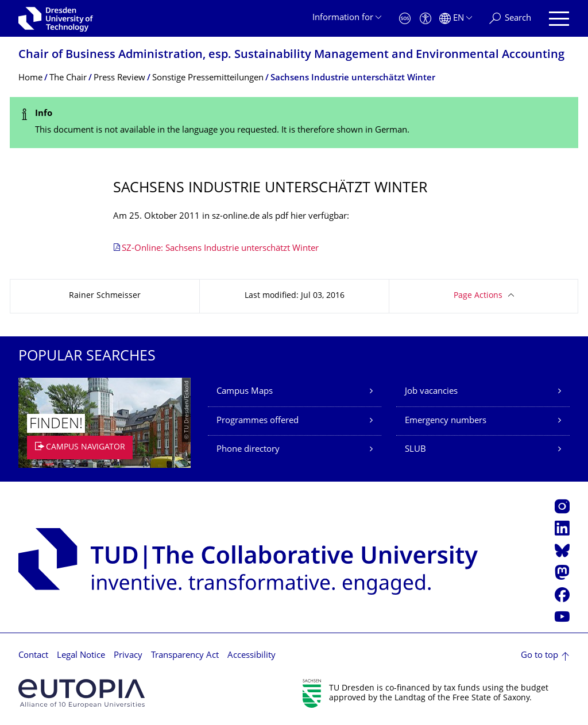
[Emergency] (405, 19)
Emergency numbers (446, 421)
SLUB (415, 450)
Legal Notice (81, 656)
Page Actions (478, 296)
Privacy (128, 656)
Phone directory (248, 450)
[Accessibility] (425, 19)
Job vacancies (431, 392)
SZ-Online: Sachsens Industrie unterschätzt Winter (220, 249)
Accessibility (252, 656)
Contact (33, 656)
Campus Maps (245, 392)
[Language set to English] (456, 19)
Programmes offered (258, 421)
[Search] (510, 19)
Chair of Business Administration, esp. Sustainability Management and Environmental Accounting (291, 55)
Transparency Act (185, 656)
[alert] (294, 123)
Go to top (539, 656)
